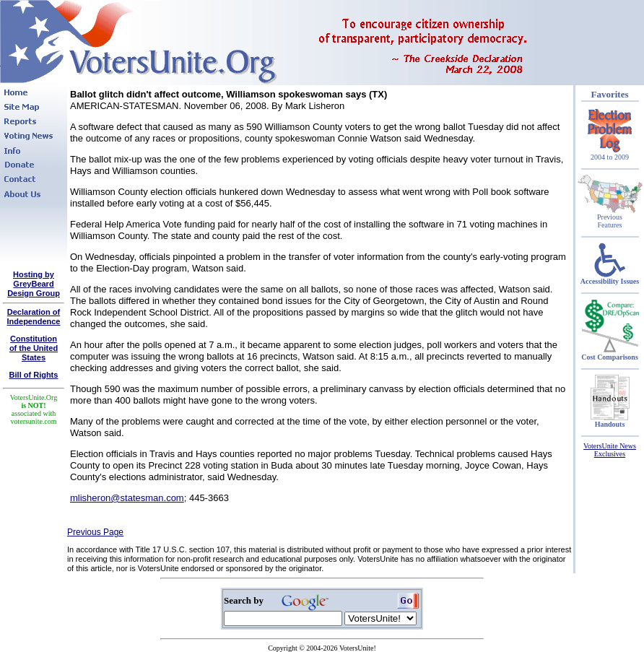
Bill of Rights (34, 375)
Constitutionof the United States (34, 348)
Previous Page (95, 532)
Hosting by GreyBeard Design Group (34, 284)
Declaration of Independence (34, 317)
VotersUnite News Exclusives (610, 450)
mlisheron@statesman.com (127, 498)
